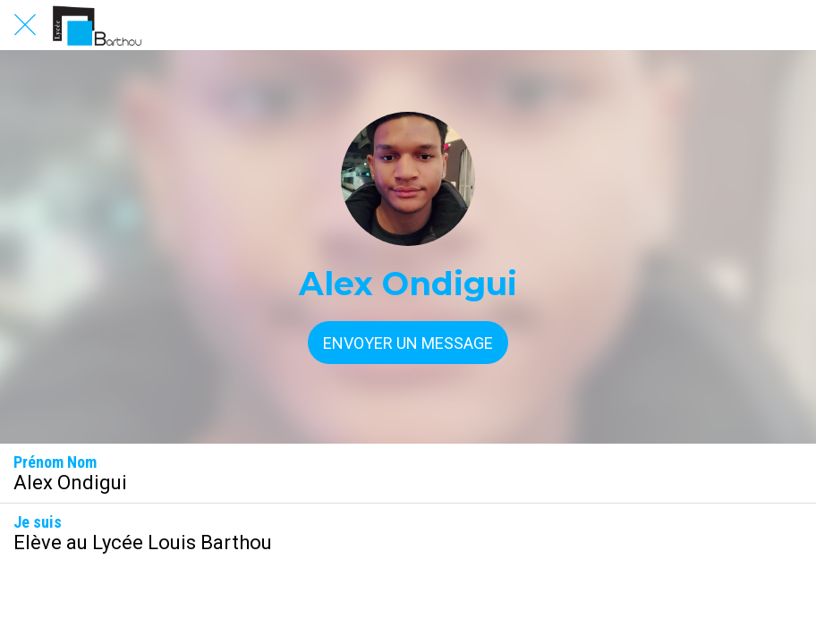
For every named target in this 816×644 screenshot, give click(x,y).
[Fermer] (25, 25)
